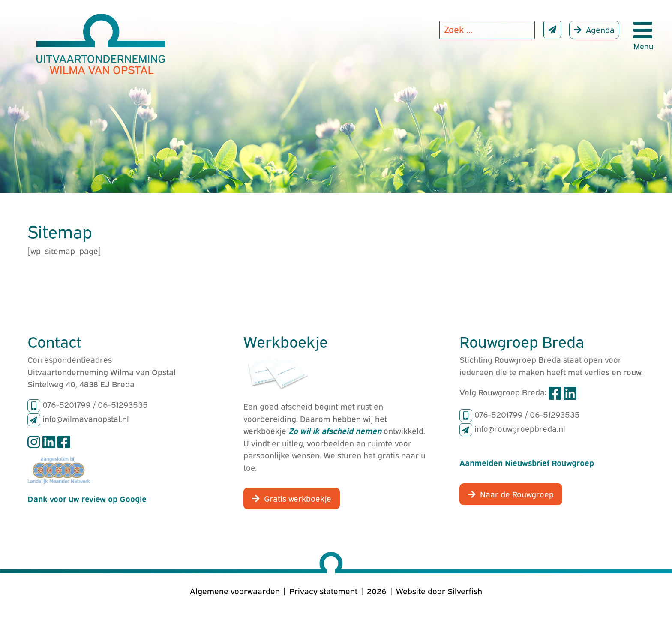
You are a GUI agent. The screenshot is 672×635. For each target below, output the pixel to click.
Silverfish (465, 590)
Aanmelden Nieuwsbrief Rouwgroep (527, 462)
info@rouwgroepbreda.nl (520, 428)
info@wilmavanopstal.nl (86, 418)
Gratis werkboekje (298, 498)
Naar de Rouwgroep (517, 494)
